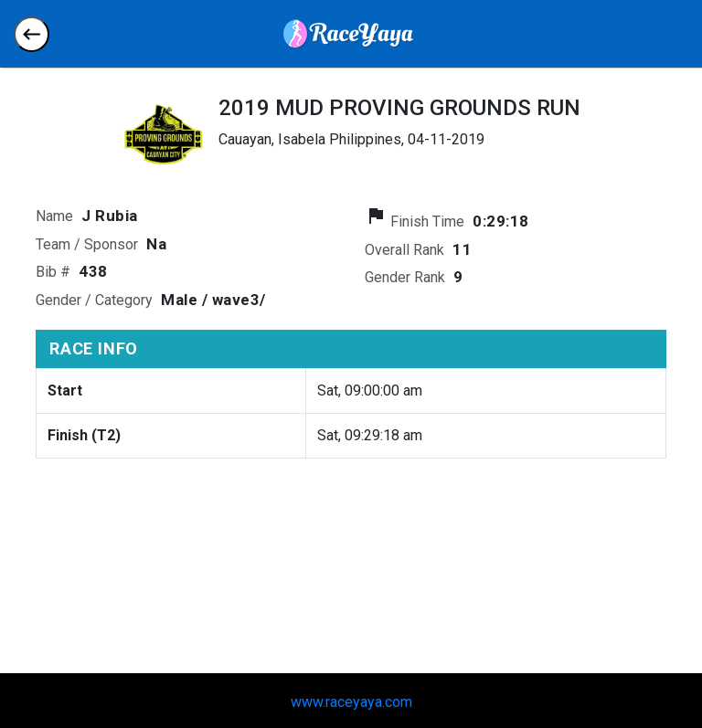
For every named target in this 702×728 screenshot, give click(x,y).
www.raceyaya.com (351, 702)
